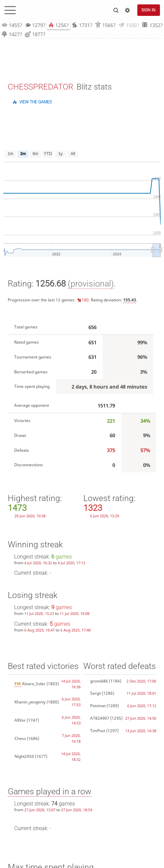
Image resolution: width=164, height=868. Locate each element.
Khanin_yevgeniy (30, 703)
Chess (20, 739)
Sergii (95, 694)
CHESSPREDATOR (40, 88)
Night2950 (24, 757)
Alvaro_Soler (30, 684)
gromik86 (99, 682)
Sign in (148, 10)
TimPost (98, 731)
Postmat (98, 706)
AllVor (20, 721)
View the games (35, 103)
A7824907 (100, 719)
